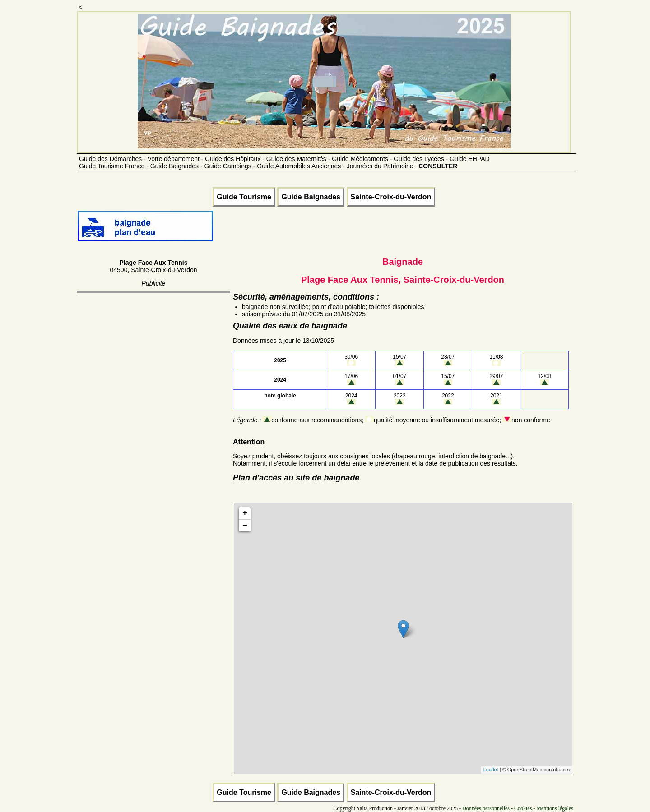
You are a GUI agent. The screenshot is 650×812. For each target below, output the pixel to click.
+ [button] (245, 513)
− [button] (245, 526)
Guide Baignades (311, 197)
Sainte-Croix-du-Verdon (391, 197)
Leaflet (491, 770)
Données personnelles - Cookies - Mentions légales (518, 808)
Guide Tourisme (244, 197)
